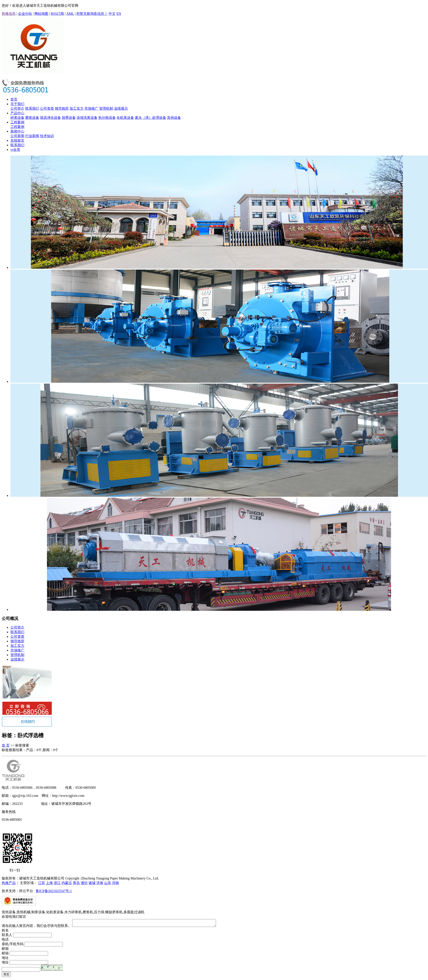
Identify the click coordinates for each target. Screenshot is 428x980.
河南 (115, 883)
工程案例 (17, 122)
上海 (49, 883)
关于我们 (17, 104)
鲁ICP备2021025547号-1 (54, 891)
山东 (108, 883)
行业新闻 (32, 136)
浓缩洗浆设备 (87, 118)
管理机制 (106, 108)
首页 (14, 99)
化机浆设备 (125, 118)
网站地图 (41, 14)
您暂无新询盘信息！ (92, 14)
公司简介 (17, 108)
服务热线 (9, 812)
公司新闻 (17, 136)
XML (70, 14)
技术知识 (47, 136)
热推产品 (9, 883)
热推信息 (9, 14)
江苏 (42, 883)
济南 (100, 883)
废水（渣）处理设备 (150, 118)
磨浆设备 (32, 118)
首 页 (6, 745)
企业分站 (25, 14)
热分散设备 (107, 118)
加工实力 (77, 108)
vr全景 (15, 150)
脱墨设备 (69, 118)
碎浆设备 (17, 118)
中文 (112, 14)
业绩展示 (121, 108)
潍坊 (84, 883)
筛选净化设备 (50, 118)
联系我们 (32, 108)
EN (119, 14)
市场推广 (91, 108)
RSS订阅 (57, 14)
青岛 (76, 883)
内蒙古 (67, 883)
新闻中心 (17, 131)
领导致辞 (62, 108)
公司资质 (47, 108)
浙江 (57, 883)
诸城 (92, 883)
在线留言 (17, 140)
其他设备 (174, 118)
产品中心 (17, 113)
